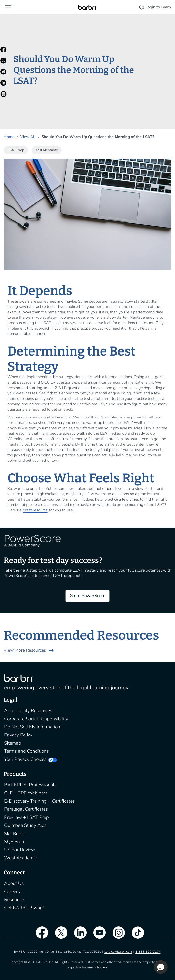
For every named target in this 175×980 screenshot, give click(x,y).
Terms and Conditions (27, 751)
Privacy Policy (18, 735)
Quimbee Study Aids (25, 825)
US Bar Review (20, 850)
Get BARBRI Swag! (24, 908)
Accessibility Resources (28, 711)
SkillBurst (14, 834)
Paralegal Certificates (26, 809)
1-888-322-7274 (148, 952)
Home (9, 137)
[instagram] (116, 936)
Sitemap (13, 743)
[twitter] (59, 936)
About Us (14, 883)
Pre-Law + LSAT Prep (27, 817)
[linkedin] (78, 936)
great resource (35, 510)
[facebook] (40, 936)
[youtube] (97, 936)
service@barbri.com (118, 952)
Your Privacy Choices (25, 759)
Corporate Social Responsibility (36, 719)
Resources (15, 900)
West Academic (20, 858)
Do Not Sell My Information (32, 727)
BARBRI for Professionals (30, 785)
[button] (8, 7)
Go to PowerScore (88, 596)
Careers (12, 892)
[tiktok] (135, 936)
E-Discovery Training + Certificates (40, 801)
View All (28, 137)
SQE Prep (14, 842)
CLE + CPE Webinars (26, 793)
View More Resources (29, 650)
